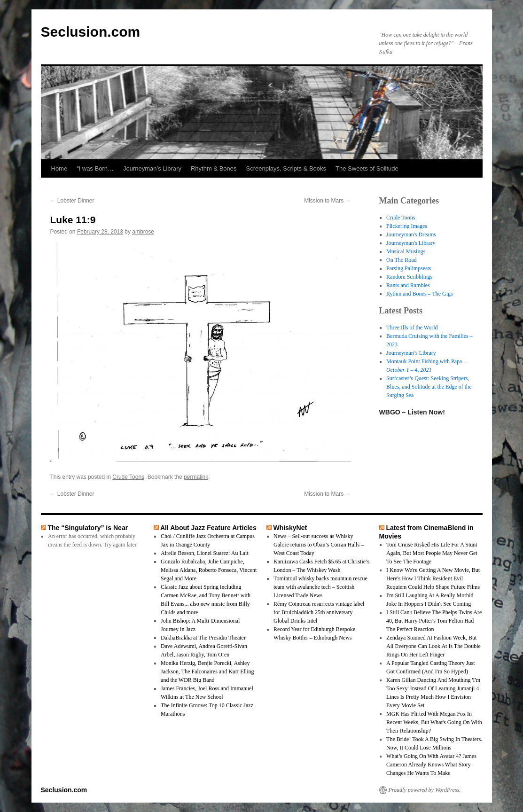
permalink (196, 477)
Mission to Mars (327, 201)
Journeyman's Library (411, 243)
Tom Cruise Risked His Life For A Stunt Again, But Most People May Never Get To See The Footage (432, 553)
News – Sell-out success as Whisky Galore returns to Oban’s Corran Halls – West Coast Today (319, 545)
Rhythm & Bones (214, 168)
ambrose (143, 232)
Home (59, 168)
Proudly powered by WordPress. (425, 790)
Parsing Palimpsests (409, 268)
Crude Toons (128, 477)
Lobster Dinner (72, 201)
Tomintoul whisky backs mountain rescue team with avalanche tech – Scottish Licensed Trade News (320, 587)
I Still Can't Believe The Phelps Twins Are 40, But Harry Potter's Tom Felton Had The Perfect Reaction (434, 621)
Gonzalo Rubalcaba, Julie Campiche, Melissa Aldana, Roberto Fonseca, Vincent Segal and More (209, 570)
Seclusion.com (91, 32)
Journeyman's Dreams (411, 234)
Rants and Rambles (408, 285)
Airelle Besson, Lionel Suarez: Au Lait (205, 553)
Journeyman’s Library (152, 168)
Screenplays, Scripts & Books (286, 168)
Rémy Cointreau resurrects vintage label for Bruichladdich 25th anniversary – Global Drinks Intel (319, 612)
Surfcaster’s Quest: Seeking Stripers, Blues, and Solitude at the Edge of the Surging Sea (429, 387)
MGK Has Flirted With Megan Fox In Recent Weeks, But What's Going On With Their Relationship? (434, 722)
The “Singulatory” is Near (88, 528)
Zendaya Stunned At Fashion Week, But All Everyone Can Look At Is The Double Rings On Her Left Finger (433, 646)
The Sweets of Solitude (367, 168)
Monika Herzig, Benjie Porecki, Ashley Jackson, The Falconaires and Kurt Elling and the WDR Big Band (207, 671)
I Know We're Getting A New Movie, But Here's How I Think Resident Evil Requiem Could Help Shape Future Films (433, 578)
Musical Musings (406, 251)
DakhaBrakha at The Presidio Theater (203, 638)
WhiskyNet (290, 528)
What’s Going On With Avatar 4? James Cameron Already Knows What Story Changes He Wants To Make (431, 765)
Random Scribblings (409, 277)
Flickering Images (407, 226)
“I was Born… (95, 168)
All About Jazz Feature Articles (208, 528)
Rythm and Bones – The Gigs (420, 294)
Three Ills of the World (412, 328)
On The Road (401, 260)
